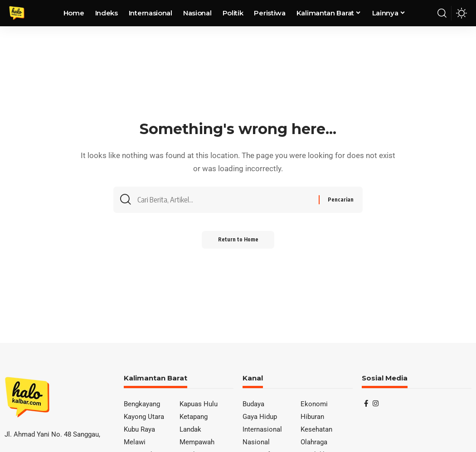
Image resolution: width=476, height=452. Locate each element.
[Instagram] (376, 404)
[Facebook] (366, 404)
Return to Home (238, 242)
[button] (442, 13)
